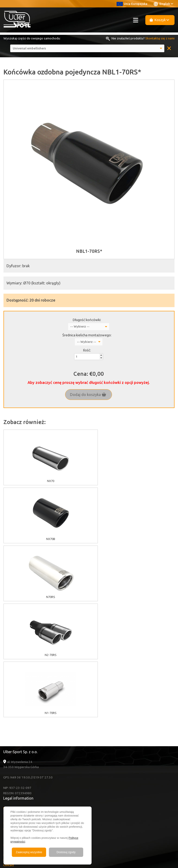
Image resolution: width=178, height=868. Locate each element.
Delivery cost (12, 713)
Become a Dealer (15, 759)
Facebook (15, 780)
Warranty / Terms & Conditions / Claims (30, 708)
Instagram (15, 785)
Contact (9, 749)
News (7, 754)
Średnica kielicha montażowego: (87, 335)
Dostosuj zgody (66, 852)
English (163, 4)
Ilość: (87, 350)
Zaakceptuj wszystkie (29, 852)
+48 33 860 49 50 (21, 800)
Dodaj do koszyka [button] (88, 395)
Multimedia (11, 739)
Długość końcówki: (87, 320)
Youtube (14, 775)
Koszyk (159, 20)
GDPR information (16, 703)
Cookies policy (13, 697)
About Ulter (11, 728)
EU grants (10, 692)
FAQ (6, 744)
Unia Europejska (132, 4)
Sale (6, 733)
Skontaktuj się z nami (160, 38)
